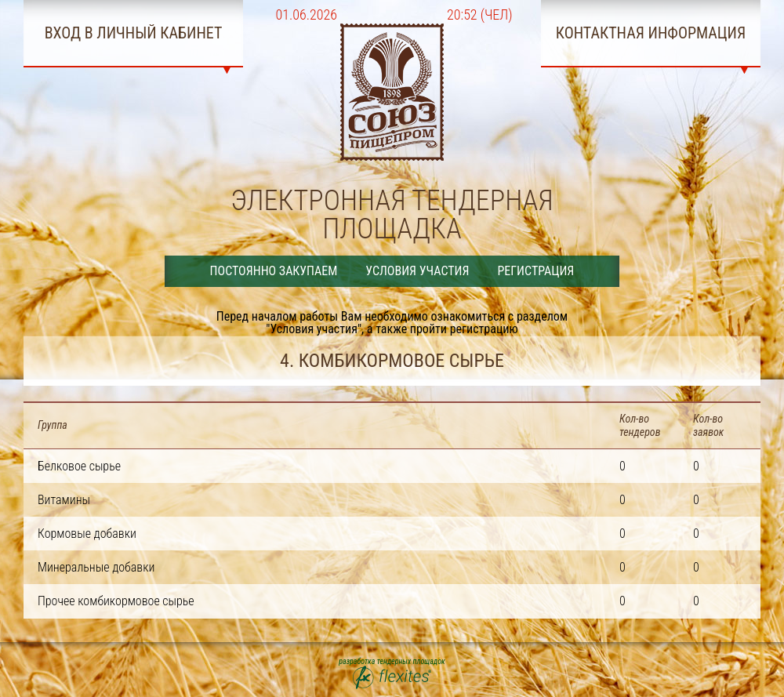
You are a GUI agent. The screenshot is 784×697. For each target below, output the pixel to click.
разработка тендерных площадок (392, 673)
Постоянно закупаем (274, 271)
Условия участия (417, 271)
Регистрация (535, 271)
